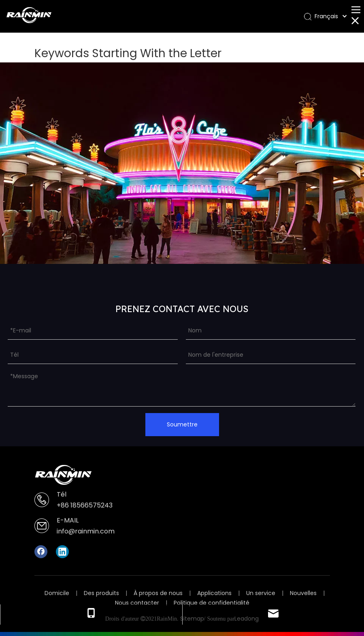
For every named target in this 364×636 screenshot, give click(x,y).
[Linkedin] (62, 552)
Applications (214, 593)
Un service (261, 593)
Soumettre (182, 424)
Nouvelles (303, 593)
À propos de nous (158, 593)
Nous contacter (137, 603)
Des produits (101, 593)
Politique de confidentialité (212, 603)
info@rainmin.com (86, 531)
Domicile (57, 593)
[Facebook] (41, 552)
